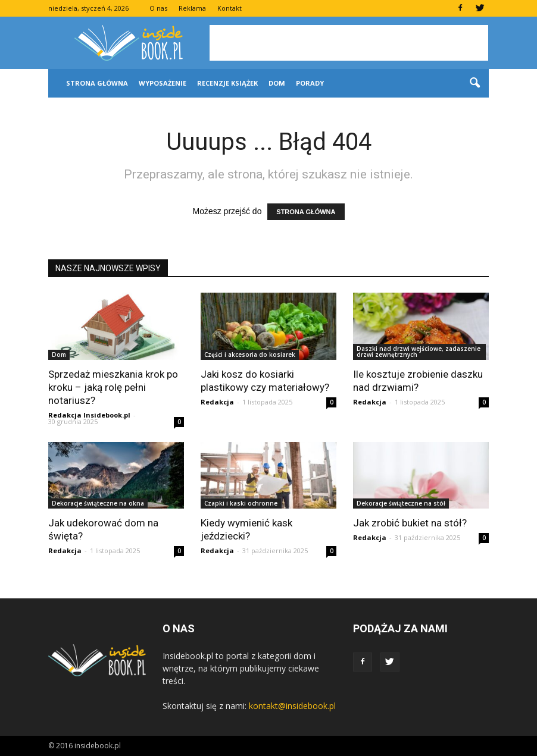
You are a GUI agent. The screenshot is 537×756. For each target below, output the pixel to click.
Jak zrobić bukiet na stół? (410, 523)
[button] (474, 83)
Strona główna (97, 83)
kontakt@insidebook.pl (292, 706)
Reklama (192, 8)
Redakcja (217, 402)
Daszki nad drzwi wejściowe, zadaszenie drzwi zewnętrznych (419, 352)
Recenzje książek (227, 83)
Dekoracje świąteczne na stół (401, 503)
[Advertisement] (349, 43)
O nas (158, 8)
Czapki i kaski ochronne (241, 503)
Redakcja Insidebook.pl (89, 415)
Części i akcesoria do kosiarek (250, 355)
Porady (310, 83)
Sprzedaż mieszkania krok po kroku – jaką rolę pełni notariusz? (113, 387)
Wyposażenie (163, 83)
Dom (277, 83)
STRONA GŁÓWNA (306, 212)
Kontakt (230, 8)
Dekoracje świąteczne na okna (98, 503)
